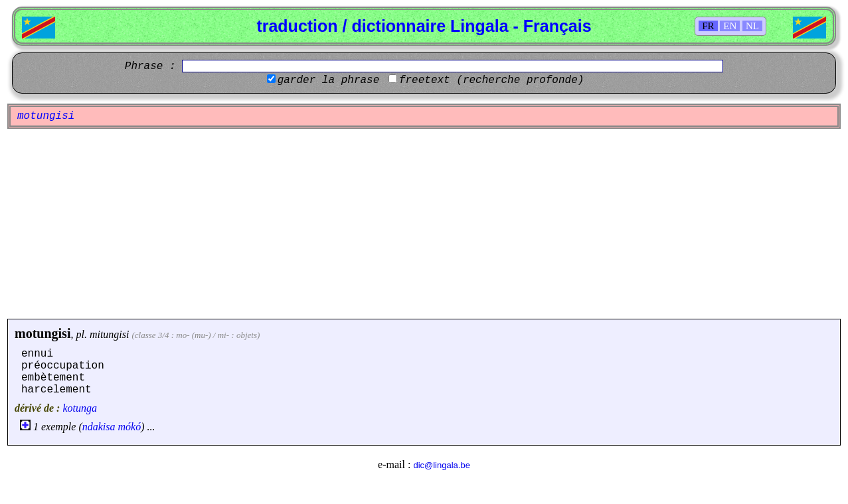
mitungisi (110, 334)
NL (752, 26)
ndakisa (99, 427)
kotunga (80, 408)
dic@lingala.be (441, 465)
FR (708, 26)
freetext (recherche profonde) (491, 80)
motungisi (42, 333)
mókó (130, 427)
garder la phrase (329, 80)
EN (730, 26)
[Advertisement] (424, 224)
